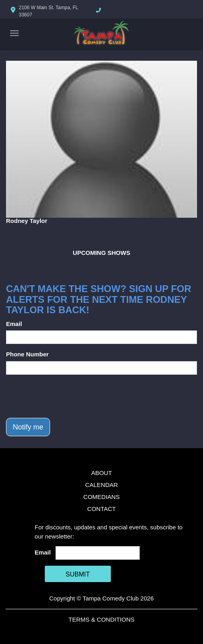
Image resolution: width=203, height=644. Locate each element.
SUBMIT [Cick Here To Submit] (78, 574)
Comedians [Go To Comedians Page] (101, 497)
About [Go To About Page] (102, 473)
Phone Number (27, 354)
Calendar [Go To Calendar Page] (102, 485)
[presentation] (67, 396)
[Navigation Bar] (14, 33)
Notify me (28, 427)
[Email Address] (98, 553)
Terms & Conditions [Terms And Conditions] (101, 619)
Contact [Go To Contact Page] (101, 509)
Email (14, 324)
